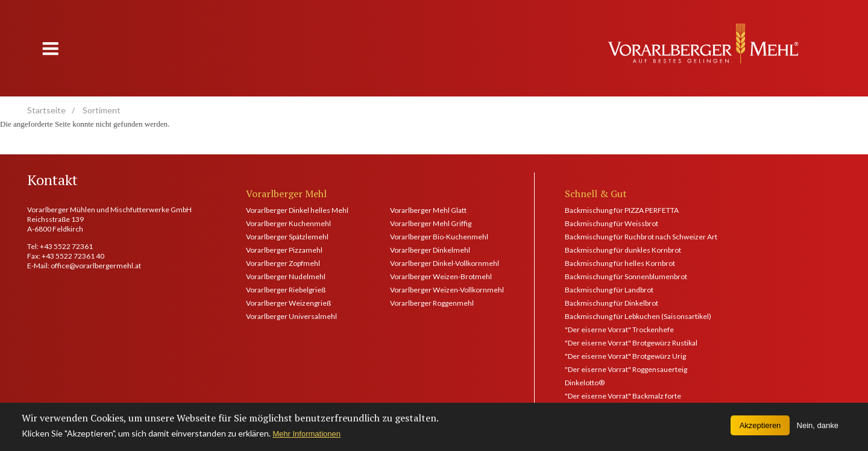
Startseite (46, 110)
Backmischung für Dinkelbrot (612, 303)
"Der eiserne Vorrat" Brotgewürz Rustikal (631, 343)
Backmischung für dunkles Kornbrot (623, 250)
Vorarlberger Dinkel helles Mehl (297, 210)
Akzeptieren (760, 429)
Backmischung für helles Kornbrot (620, 263)
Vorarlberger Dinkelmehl (430, 250)
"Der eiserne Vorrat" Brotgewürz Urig (625, 356)
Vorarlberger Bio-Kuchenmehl (439, 237)
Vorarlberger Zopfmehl (283, 263)
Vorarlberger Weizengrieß (288, 303)
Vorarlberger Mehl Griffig (431, 223)
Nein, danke (818, 429)
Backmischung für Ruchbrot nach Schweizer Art (641, 237)
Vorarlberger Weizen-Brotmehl (441, 276)
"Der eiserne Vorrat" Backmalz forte (623, 396)
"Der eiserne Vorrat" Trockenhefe (619, 330)
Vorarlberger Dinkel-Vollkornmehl (445, 263)
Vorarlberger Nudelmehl (286, 276)
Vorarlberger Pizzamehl (284, 250)
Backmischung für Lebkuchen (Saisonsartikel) (638, 316)
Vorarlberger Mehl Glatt (428, 210)
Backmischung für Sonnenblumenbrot (626, 276)
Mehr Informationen (307, 437)
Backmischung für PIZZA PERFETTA (622, 210)
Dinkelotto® (585, 383)
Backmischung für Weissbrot (612, 223)
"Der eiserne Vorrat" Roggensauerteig (626, 369)
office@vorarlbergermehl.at (96, 266)
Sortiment (102, 110)
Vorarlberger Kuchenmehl (288, 223)
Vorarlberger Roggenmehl (432, 303)
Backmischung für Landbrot (609, 290)
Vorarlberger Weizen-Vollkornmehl (447, 290)
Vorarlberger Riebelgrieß (286, 290)
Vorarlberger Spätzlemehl (287, 237)
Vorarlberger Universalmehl (291, 316)
